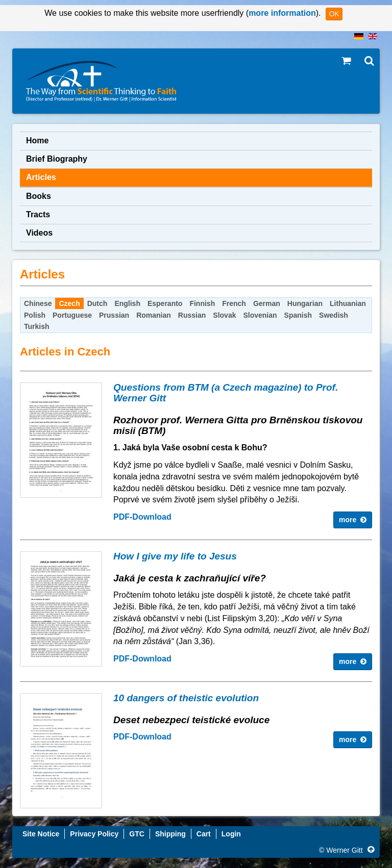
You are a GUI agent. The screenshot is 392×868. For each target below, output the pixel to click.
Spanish (298, 315)
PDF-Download (142, 517)
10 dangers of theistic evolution (186, 698)
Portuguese (72, 315)
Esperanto (165, 303)
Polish (35, 315)
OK (334, 14)
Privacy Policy (94, 834)
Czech (69, 303)
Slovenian (260, 315)
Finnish (202, 303)
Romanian (154, 315)
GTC (137, 834)
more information (282, 13)
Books (39, 196)
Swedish (334, 315)
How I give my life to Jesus (175, 556)
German (267, 303)
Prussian (114, 315)
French (234, 303)
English (127, 303)
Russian (192, 315)
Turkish (37, 326)
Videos (39, 233)
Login (231, 834)
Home (37, 141)
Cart (204, 834)
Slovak (224, 315)
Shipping (170, 834)
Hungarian (305, 303)
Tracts (38, 214)
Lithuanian (348, 303)
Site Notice (41, 834)
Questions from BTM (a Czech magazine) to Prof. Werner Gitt (226, 393)
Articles (41, 177)
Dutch (97, 303)
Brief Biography (57, 159)
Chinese (38, 303)
